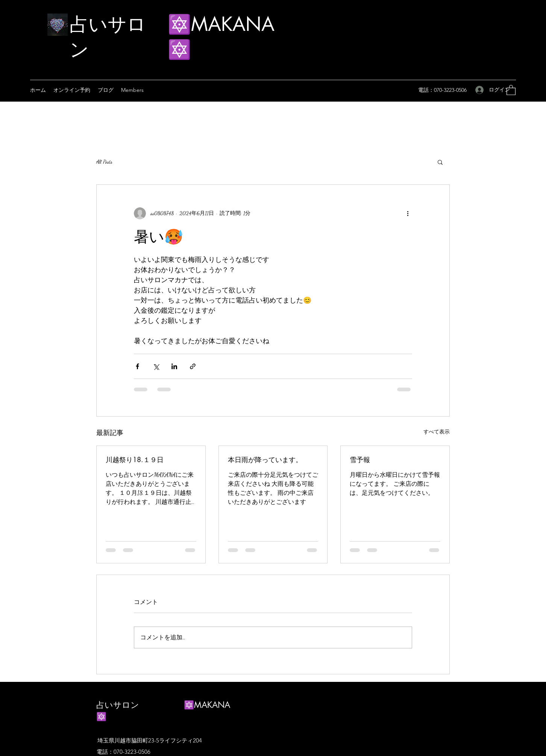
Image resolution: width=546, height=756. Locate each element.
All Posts (104, 162)
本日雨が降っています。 (265, 459)
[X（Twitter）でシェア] (156, 366)
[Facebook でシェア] (137, 366)
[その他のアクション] (408, 213)
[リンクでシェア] (193, 366)
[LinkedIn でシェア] (174, 366)
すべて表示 (437, 432)
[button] (511, 90)
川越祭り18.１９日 (135, 459)
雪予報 (360, 459)
